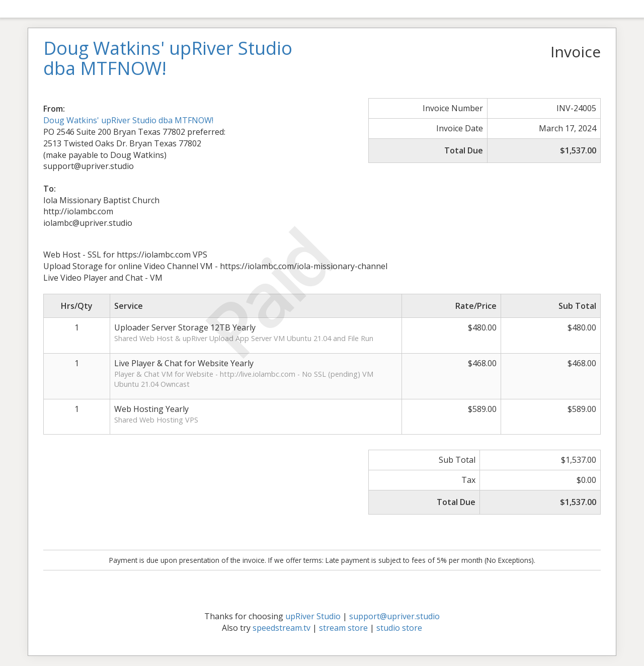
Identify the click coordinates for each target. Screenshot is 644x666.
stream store (343, 628)
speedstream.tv (281, 628)
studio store (399, 628)
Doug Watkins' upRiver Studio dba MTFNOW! (128, 120)
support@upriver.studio (394, 616)
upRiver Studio (313, 616)
